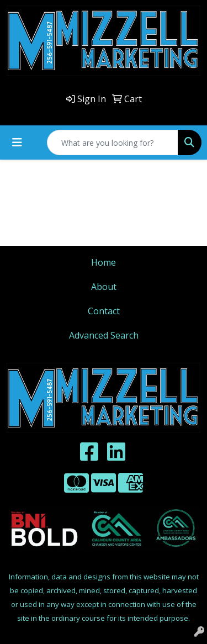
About (104, 287)
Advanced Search (104, 335)
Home (104, 262)
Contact (104, 311)
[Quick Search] (113, 142)
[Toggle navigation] (17, 142)
